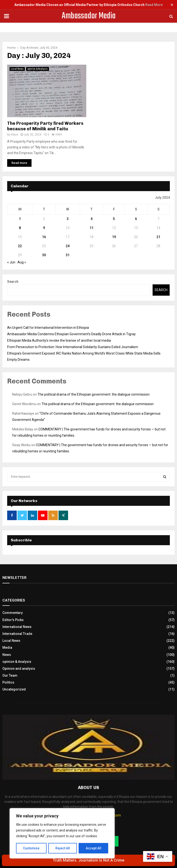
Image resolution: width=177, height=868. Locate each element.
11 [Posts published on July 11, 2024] (91, 228)
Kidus (14, 135)
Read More (154, 5)
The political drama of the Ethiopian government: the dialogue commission (94, 394)
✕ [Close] (172, 5)
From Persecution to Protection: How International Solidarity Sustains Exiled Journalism (73, 347)
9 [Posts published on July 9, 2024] (44, 228)
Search (13, 282)
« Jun (11, 262)
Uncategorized (14, 689)
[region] (62, 833)
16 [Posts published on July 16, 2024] (44, 237)
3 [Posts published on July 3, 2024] (68, 219)
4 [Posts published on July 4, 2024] (91, 219)
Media (7, 648)
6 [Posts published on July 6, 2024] (136, 219)
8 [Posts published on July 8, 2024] (20, 228)
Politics (8, 682)
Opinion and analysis (19, 669)
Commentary (13, 613)
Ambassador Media (89, 16)
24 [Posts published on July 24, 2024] (68, 246)
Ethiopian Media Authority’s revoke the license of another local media (59, 340)
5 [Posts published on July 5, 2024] (114, 219)
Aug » (22, 262)
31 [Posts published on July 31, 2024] (68, 255)
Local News (17, 69)
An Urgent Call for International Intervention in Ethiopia (48, 328)
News (7, 655)
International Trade (17, 634)
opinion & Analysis (38, 69)
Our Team (10, 675)
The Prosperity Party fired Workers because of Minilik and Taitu (45, 126)
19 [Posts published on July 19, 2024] (114, 237)
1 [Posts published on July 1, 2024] (20, 219)
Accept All (94, 848)
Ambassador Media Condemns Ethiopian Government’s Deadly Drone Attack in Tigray (71, 334)
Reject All (63, 848)
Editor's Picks (13, 620)
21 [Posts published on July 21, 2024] (158, 237)
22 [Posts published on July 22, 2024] (20, 246)
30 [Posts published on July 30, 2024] (44, 255)
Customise (31, 848)
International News (17, 627)
